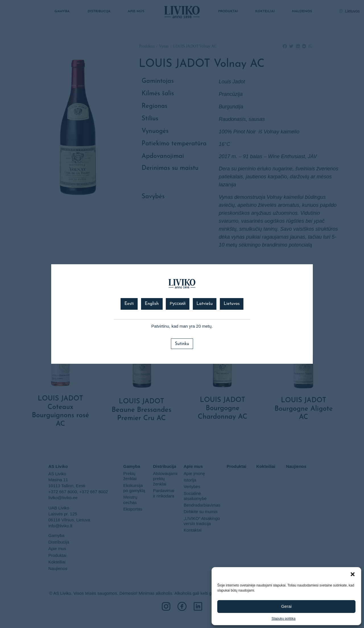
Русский (178, 304)
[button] (353, 574)
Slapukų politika (284, 619)
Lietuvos (231, 304)
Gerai (287, 606)
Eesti (129, 304)
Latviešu (205, 304)
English (152, 304)
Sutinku (182, 344)
